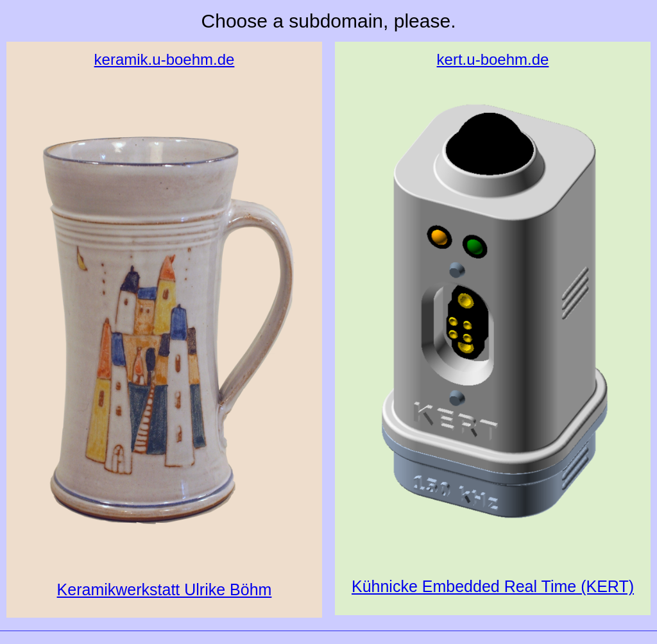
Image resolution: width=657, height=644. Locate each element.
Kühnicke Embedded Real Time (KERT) (493, 322)
